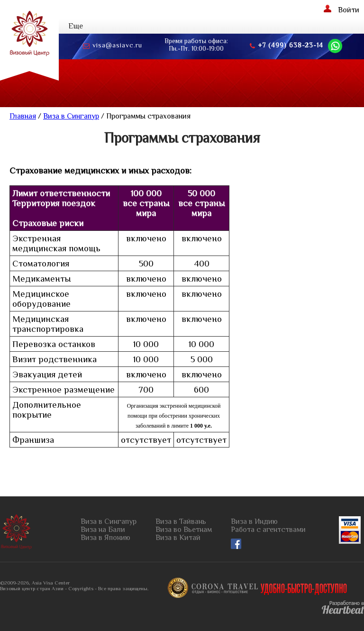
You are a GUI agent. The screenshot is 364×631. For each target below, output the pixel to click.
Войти (341, 9)
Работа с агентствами (268, 530)
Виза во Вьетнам (184, 530)
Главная (23, 116)
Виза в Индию (254, 522)
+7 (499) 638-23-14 (287, 45)
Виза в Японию (105, 538)
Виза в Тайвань (181, 522)
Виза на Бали (103, 530)
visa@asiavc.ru (113, 45)
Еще (76, 26)
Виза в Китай (178, 538)
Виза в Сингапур (71, 116)
